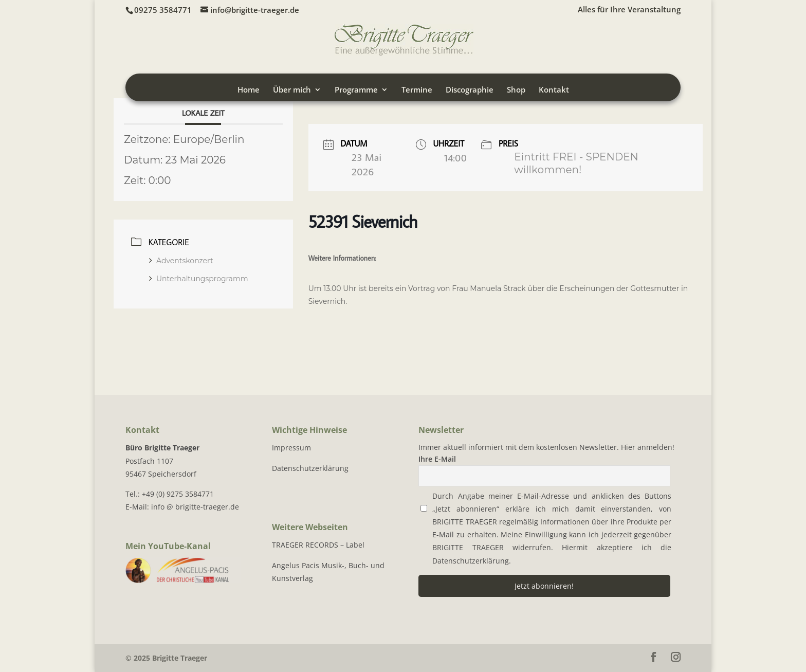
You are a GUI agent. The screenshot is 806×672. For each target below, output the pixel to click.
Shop (516, 90)
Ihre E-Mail (437, 459)
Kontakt (554, 90)
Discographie (470, 90)
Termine (417, 90)
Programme (356, 90)
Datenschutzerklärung (310, 468)
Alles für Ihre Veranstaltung (629, 10)
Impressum (291, 448)
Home (249, 90)
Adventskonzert (181, 261)
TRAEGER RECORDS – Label (318, 545)
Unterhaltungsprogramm (199, 279)
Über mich (292, 90)
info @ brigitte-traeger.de (195, 507)
